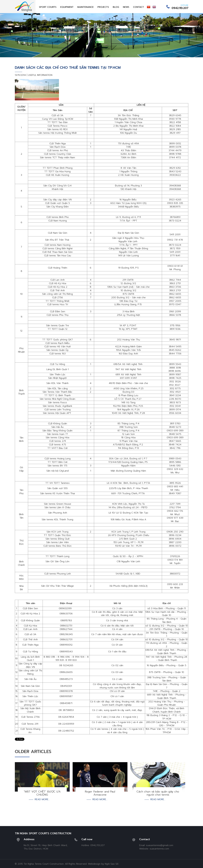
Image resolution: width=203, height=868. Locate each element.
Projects (103, 7)
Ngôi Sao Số (112, 864)
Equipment (67, 7)
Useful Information (40, 75)
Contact (138, 7)
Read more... (42, 799)
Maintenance (85, 7)
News (126, 7)
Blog (116, 7)
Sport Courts (48, 7)
